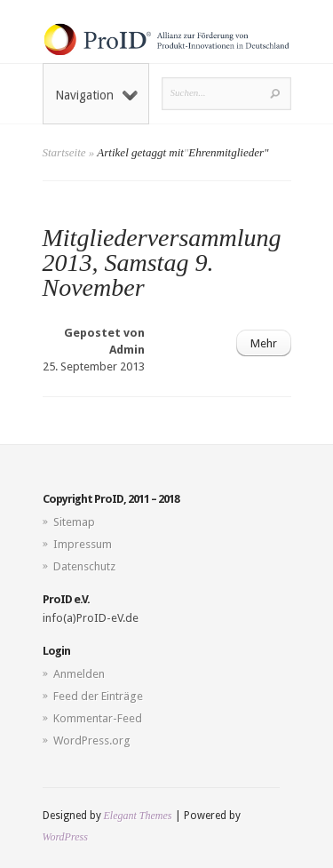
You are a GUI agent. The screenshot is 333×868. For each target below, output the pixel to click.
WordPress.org (92, 741)
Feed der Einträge (98, 696)
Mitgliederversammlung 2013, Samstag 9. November (162, 263)
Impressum (83, 544)
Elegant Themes (138, 816)
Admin (127, 350)
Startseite (64, 152)
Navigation (96, 95)
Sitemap (74, 522)
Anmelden (79, 674)
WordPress (65, 837)
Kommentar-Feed (98, 718)
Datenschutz (84, 566)
